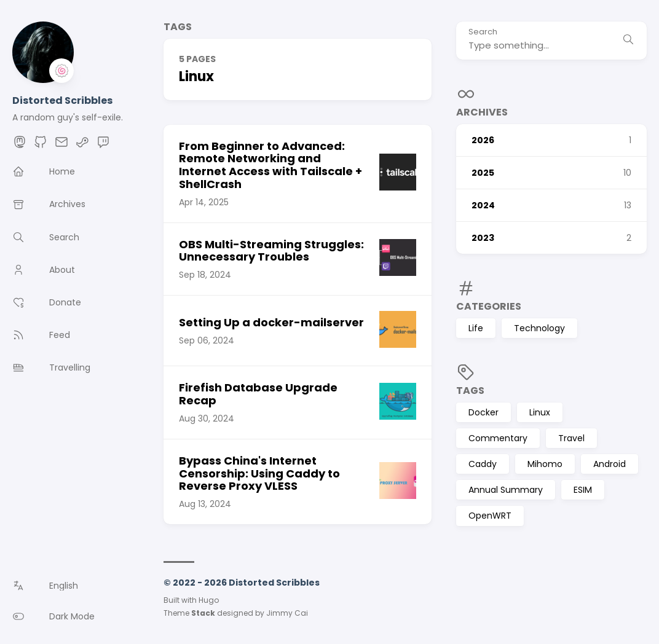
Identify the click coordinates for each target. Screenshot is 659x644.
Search (483, 32)
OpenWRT (490, 516)
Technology (539, 328)
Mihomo (545, 464)
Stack (203, 613)
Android (610, 464)
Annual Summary (506, 490)
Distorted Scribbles (62, 100)
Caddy (483, 464)
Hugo (209, 600)
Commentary (498, 438)
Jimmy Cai (287, 613)
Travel (571, 438)
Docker (483, 412)
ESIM (583, 490)
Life (476, 328)
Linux (540, 412)
